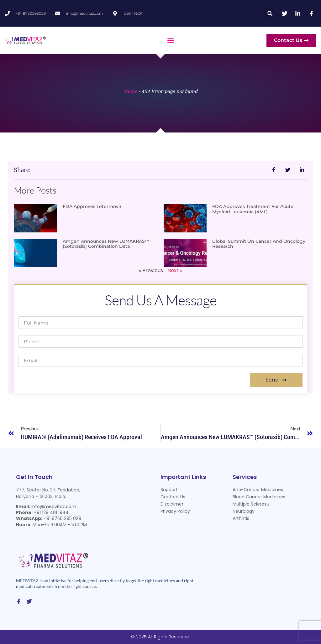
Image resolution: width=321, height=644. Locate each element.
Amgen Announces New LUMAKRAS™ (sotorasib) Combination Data (106, 244)
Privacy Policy (175, 511)
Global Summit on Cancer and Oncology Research (259, 244)
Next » (175, 270)
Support (169, 490)
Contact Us (173, 497)
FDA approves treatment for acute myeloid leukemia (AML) (253, 209)
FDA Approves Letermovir (92, 206)
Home (130, 91)
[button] (270, 13)
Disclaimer (172, 504)
